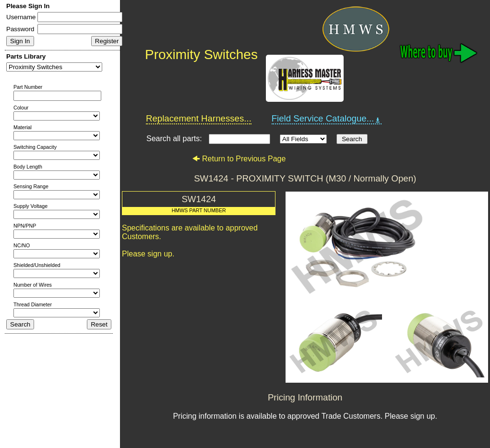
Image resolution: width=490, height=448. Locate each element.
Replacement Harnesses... (199, 118)
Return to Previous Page (239, 159)
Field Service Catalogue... (327, 119)
